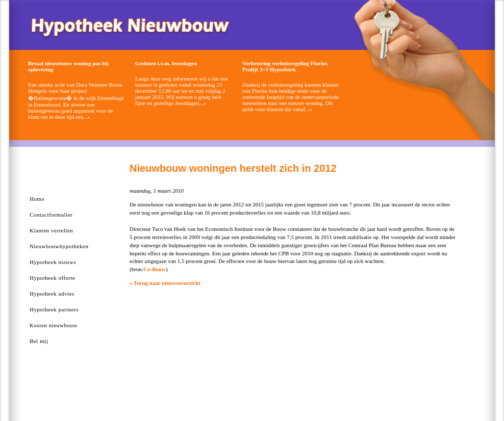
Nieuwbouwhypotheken (59, 246)
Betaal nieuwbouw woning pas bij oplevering (68, 66)
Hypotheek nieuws (53, 262)
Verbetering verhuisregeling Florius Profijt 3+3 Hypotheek (285, 66)
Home (37, 199)
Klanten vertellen (51, 230)
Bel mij (39, 341)
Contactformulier (51, 215)
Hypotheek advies (52, 294)
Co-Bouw (155, 269)
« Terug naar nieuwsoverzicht (165, 283)
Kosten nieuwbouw (54, 325)
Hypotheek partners (54, 309)
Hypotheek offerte (52, 278)
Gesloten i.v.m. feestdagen (166, 63)
